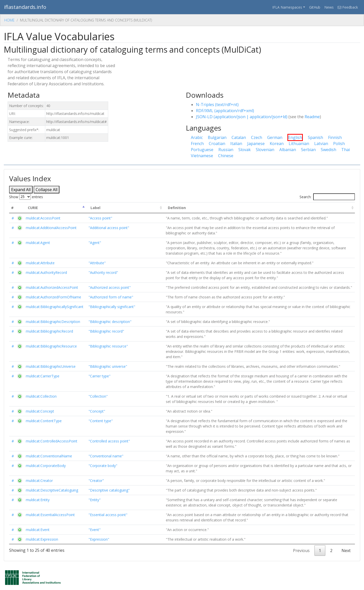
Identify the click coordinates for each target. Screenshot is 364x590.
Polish (339, 144)
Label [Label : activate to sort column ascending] (95, 208)
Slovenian (265, 150)
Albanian (288, 150)
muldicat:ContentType (44, 421)
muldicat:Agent (38, 243)
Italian (236, 144)
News (329, 7)
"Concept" (97, 411)
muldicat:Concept (40, 411)
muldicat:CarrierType (43, 376)
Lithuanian (299, 144)
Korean (277, 144)
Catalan (239, 137)
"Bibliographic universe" (108, 366)
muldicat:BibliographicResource (51, 346)
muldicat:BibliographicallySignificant (55, 307)
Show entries (26, 197)
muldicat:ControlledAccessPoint (52, 441)
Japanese (256, 144)
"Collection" (98, 396)
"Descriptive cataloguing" (109, 490)
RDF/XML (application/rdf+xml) (225, 111)
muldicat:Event (38, 530)
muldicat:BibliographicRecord (49, 331)
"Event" (95, 530)
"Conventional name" (106, 456)
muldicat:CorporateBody (46, 466)
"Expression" (99, 539)
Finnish (335, 137)
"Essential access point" (108, 515)
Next (346, 551)
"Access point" (100, 218)
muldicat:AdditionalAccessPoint (51, 228)
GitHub (315, 7)
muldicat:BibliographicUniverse (51, 366)
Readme (312, 117)
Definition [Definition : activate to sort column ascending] (177, 208)
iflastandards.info (25, 7)
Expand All (21, 190)
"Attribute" (97, 263)
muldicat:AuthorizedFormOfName (53, 297)
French (197, 144)
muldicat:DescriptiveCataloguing (52, 490)
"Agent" (95, 243)
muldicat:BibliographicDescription (53, 322)
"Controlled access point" (109, 441)
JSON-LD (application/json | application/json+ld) (242, 117)
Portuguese (202, 150)
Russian (226, 150)
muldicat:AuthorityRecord (46, 272)
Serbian (308, 150)
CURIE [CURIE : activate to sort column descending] (33, 208)
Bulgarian (217, 137)
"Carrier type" (99, 376)
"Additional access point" (109, 228)
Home (9, 20)
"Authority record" (103, 272)
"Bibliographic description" (110, 322)
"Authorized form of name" (111, 297)
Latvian (321, 144)
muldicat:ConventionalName (49, 456)
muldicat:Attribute (40, 263)
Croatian (217, 144)
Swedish (328, 150)
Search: (327, 197)
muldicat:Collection (41, 396)
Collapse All (47, 190)
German (275, 137)
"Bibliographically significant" (112, 307)
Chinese (226, 156)
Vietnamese (202, 156)
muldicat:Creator (39, 481)
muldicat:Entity (38, 500)
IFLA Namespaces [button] (287, 7)
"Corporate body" (103, 466)
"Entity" (95, 500)
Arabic (197, 137)
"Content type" (101, 421)
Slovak (245, 150)
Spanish (315, 137)
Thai (346, 150)
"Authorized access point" (110, 287)
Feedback (348, 7)
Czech (257, 137)
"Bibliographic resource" (108, 346)
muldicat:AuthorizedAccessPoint (52, 287)
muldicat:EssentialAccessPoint (50, 515)
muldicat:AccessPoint (43, 218)
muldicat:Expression (42, 539)
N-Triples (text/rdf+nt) (217, 105)
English (295, 137)
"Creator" (96, 481)
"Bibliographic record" (106, 331)
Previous (301, 551)
